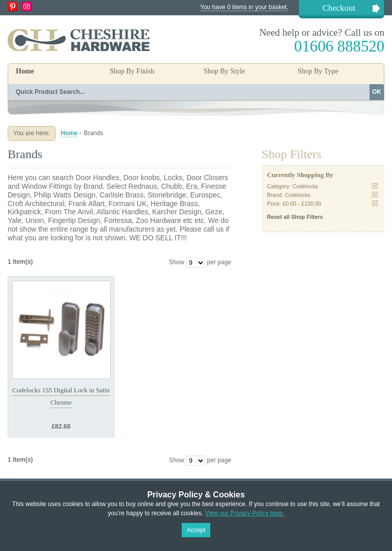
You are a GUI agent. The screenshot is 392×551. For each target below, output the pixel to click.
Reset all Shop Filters (295, 217)
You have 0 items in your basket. (244, 7)
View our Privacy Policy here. (244, 513)
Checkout (339, 8)
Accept (196, 530)
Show (177, 262)
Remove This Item (375, 186)
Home (25, 71)
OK (377, 92)
